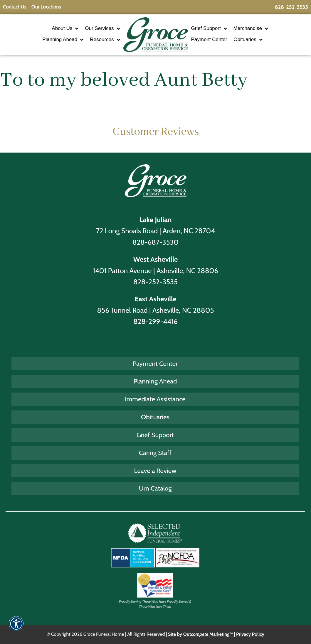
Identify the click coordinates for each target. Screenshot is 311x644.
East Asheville (155, 299)
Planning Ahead (63, 40)
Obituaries (248, 40)
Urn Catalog (155, 488)
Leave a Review (155, 471)
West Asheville (156, 259)
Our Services (102, 29)
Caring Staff (155, 453)
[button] (16, 627)
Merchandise (251, 29)
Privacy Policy (250, 634)
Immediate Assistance (155, 399)
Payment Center (209, 39)
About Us (65, 29)
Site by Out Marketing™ (200, 634)
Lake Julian (156, 220)
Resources (105, 40)
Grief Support (209, 29)
